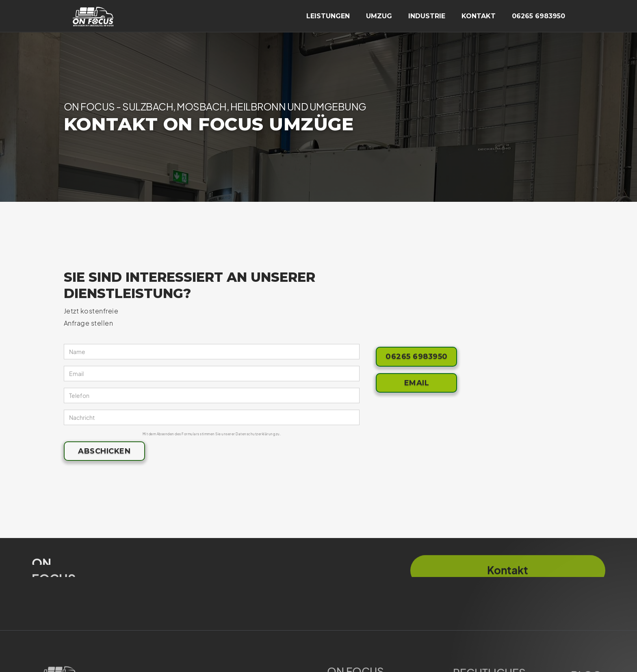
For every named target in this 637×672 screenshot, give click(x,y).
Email (417, 383)
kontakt (479, 16)
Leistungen (328, 16)
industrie (427, 16)
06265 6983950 (538, 16)
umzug (379, 16)
